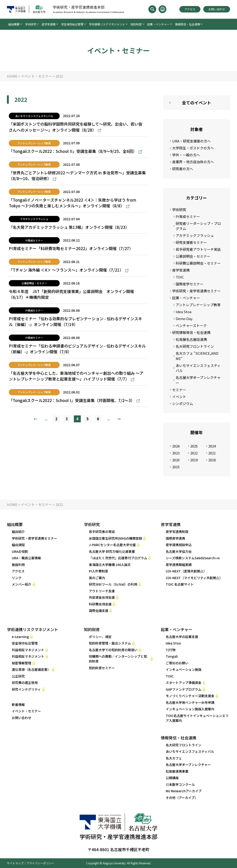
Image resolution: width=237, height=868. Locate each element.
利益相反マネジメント (28, 650)
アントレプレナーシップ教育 (198, 305)
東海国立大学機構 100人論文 (110, 565)
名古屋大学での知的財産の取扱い (113, 650)
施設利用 (18, 565)
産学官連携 (49, 24)
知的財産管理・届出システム (110, 643)
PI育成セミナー (188, 216)
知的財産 (136, 24)
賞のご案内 (97, 578)
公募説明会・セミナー (193, 256)
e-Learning (20, 637)
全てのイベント (196, 103)
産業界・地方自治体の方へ (193, 162)
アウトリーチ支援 (102, 591)
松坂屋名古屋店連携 (191, 339)
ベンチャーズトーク (191, 325)
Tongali (172, 656)
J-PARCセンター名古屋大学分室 (112, 545)
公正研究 (18, 676)
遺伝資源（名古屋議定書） (31, 669)
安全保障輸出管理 (72, 24)
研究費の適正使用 (25, 683)
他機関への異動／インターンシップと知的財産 (118, 659)
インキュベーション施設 (184, 669)
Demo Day (184, 319)
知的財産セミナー (102, 668)
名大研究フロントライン (195, 346)
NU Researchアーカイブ (184, 791)
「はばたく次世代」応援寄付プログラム (118, 558)
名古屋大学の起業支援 (182, 637)
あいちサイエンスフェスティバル (198, 368)
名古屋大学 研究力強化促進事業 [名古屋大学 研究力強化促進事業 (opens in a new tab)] (112, 551)
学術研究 (31, 24)
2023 (176, 453)
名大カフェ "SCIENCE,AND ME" (197, 356)
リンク (17, 578)
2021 (212, 453)
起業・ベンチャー (158, 24)
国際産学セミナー (190, 284)
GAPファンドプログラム (184, 689)
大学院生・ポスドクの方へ (193, 148)
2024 (212, 446)
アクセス (190, 9)
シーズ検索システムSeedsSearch (193, 558)
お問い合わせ (217, 9)
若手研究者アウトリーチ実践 (198, 249)
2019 (194, 460)
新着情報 (18, 705)
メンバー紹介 (22, 584)
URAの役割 (20, 551)
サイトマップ (15, 863)
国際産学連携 (175, 538)
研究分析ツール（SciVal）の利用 (113, 584)
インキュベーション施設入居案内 (190, 709)
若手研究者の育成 (102, 532)
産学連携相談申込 (179, 545)
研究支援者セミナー (191, 242)
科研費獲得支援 (100, 604)
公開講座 (172, 778)
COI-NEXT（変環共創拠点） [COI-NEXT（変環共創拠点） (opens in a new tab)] (186, 571)
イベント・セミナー (26, 711)
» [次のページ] (119, 419)
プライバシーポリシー (40, 863)
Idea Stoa (184, 312)
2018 (212, 460)
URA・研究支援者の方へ (191, 141)
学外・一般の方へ (186, 155)
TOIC (180, 277)
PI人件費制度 (98, 571)
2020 (176, 460)
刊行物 (171, 650)
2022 (194, 453)
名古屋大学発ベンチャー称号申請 (190, 702)
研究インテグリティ (26, 689)
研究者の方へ (183, 169)
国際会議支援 (99, 611)
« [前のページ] (36, 419)
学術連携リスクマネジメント (107, 24)
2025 (194, 446)
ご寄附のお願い (177, 663)
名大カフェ (174, 758)
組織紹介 (18, 532)
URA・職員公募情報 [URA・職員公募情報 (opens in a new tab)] (26, 558)
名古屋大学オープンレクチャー (198, 380)
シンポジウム (183, 404)
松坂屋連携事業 (177, 771)
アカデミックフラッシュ (195, 235)
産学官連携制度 (177, 532)
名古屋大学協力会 (179, 551)
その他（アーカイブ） (182, 798)
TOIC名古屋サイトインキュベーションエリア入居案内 (197, 718)
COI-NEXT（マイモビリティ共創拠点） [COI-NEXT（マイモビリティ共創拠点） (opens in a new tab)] (194, 578)
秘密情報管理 (22, 663)
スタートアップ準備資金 (184, 683)
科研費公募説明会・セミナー (198, 263)
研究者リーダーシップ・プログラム (198, 226)
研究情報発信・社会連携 (191, 332)
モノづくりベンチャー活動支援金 (190, 696)
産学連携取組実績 (179, 565)
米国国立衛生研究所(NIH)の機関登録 (115, 538)
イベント (179, 397)
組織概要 (14, 24)
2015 (176, 467)
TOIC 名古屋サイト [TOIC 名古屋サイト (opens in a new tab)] (180, 584)
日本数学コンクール (180, 784)
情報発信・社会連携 (187, 24)
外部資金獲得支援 (102, 597)
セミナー (179, 390)
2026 (176, 446)
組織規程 (18, 545)
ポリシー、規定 (100, 637)
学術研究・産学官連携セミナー (196, 291)
